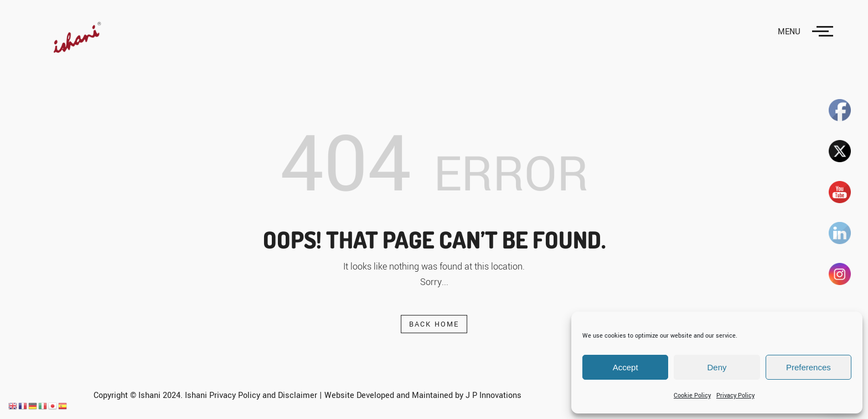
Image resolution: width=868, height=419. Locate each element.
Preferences (808, 367)
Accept (626, 367)
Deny (717, 367)
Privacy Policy (735, 395)
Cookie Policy (692, 395)
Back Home (434, 324)
